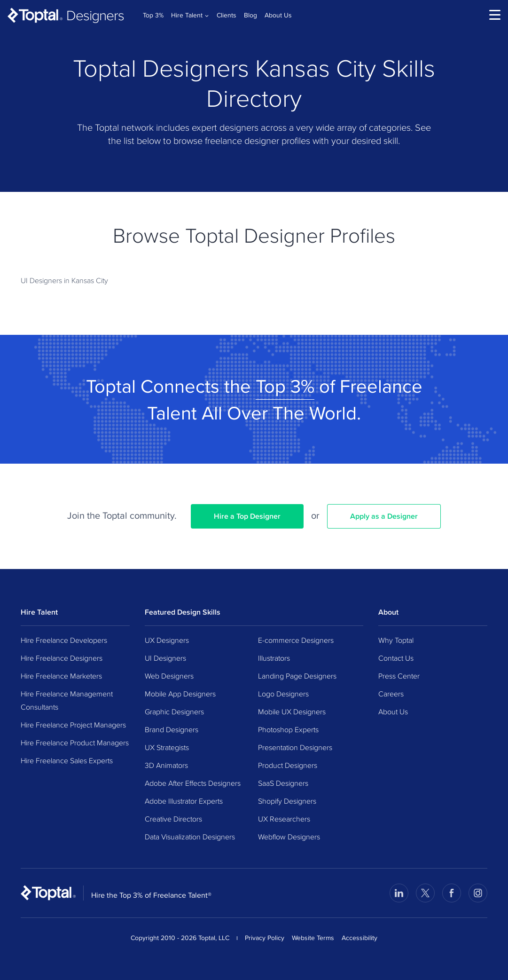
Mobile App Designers (180, 694)
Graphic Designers (174, 711)
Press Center (399, 676)
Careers (391, 694)
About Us (278, 15)
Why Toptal (396, 640)
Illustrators (274, 658)
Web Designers (169, 676)
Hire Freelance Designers (62, 658)
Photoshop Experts (288, 729)
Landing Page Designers (297, 676)
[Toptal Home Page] (48, 893)
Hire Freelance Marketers (61, 676)
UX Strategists (167, 747)
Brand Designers (172, 729)
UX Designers (167, 640)
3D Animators (166, 765)
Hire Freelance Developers (64, 640)
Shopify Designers (287, 801)
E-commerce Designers (296, 640)
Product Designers (288, 765)
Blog (250, 15)
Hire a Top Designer (247, 516)
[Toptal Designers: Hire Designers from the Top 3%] (66, 15)
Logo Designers (283, 694)
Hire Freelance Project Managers (73, 725)
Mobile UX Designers (292, 711)
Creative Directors (173, 819)
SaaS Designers (283, 783)
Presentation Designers (295, 747)
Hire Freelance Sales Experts (67, 760)
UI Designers (165, 658)
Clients (227, 15)
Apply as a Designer (384, 516)
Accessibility (360, 938)
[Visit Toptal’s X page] (425, 893)
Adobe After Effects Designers (193, 783)
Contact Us (396, 658)
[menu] (495, 15)
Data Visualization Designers (190, 837)
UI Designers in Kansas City (64, 280)
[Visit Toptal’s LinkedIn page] (399, 893)
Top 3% (153, 15)
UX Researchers (284, 819)
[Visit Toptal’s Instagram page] (478, 893)
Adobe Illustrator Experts (184, 801)
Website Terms (313, 938)
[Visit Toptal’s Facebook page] (452, 893)
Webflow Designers (289, 837)
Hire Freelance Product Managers (75, 743)
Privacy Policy (265, 938)
